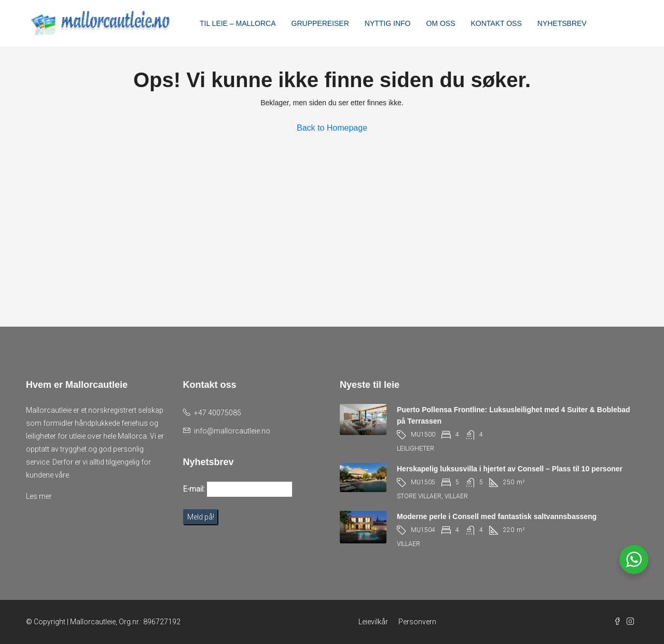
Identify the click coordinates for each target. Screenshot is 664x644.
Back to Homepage (332, 128)
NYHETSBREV (562, 23)
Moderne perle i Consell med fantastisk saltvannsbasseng (497, 516)
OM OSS (440, 23)
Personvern (417, 622)
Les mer (39, 496)
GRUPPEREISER (320, 23)
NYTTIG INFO (388, 23)
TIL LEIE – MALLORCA (238, 23)
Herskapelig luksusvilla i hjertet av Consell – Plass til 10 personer (510, 469)
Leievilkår (373, 622)
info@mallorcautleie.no (232, 431)
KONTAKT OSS (496, 23)
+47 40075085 (218, 413)
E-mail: (194, 489)
